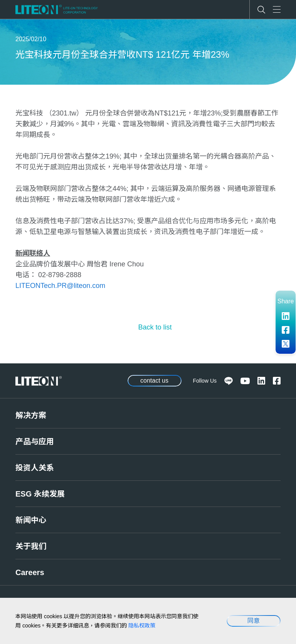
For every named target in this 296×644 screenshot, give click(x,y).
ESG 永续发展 (40, 494)
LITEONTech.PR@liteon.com (60, 286)
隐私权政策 (142, 626)
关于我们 (31, 546)
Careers (30, 572)
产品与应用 (35, 442)
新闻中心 (31, 520)
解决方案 (31, 415)
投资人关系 (35, 468)
